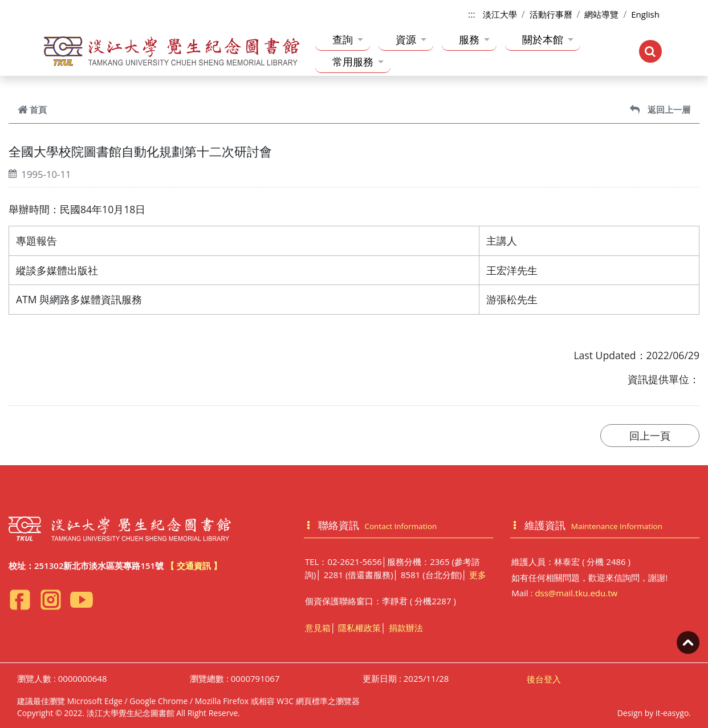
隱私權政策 (359, 628)
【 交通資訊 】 (194, 566)
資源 (411, 39)
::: (472, 14)
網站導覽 (601, 14)
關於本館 (548, 39)
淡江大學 (500, 14)
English (645, 14)
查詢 (348, 39)
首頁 (32, 109)
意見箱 (318, 628)
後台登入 (544, 679)
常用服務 (358, 62)
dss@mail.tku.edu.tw (576, 593)
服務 (474, 39)
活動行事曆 (551, 14)
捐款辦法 (406, 628)
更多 (478, 575)
